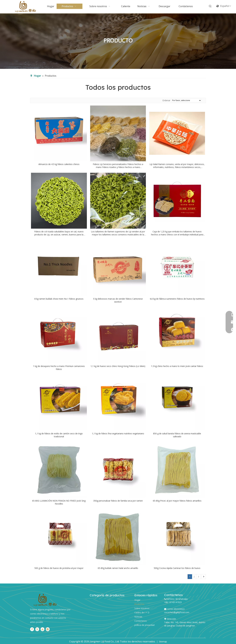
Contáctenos (141, 621)
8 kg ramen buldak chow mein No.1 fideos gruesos (59, 299)
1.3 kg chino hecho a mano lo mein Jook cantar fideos (177, 366)
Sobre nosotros (142, 608)
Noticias (138, 617)
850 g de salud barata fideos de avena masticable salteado (177, 435)
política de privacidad (144, 625)
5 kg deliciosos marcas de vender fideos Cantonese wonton (118, 300)
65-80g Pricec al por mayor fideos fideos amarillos (177, 501)
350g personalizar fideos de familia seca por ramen (118, 501)
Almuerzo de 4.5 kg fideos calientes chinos (59, 164)
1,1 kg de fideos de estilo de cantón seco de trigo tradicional (59, 435)
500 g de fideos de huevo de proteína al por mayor (59, 568)
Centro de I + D (142, 612)
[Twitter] (37, 629)
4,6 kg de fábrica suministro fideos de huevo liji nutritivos (177, 299)
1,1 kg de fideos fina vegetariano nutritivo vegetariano (118, 433)
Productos (139, 604)
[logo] (45, 600)
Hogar (137, 600)
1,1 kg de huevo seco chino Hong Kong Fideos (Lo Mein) (118, 366)
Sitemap (163, 642)
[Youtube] (42, 629)
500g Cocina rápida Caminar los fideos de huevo (177, 568)
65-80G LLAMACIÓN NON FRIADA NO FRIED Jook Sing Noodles (59, 502)
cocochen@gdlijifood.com (177, 612)
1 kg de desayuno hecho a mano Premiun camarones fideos (59, 368)
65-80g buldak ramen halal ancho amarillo (118, 568)
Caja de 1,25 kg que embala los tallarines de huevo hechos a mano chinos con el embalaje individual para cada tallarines (177, 233)
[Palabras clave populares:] (210, 6)
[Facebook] (32, 629)
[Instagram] (48, 629)
